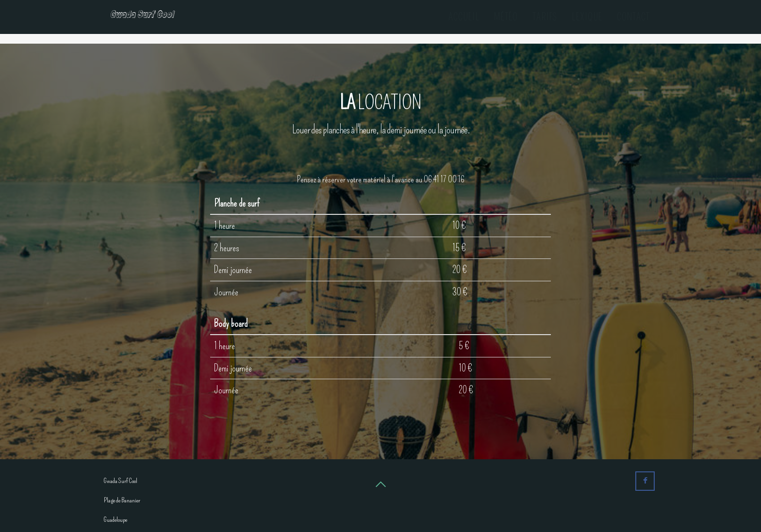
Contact (633, 17)
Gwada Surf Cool (150, 17)
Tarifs (545, 17)
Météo (506, 17)
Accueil (464, 17)
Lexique (587, 17)
